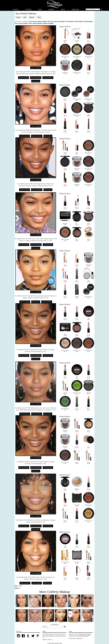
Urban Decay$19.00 (65, 67)
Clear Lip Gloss (33, 21)
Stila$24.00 (65, 259)
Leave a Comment (36, 68)
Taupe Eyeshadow (38, 23)
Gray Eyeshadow (37, 583)
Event (16, 23)
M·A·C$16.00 (77, 218)
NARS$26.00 (77, 572)
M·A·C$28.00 (65, 572)
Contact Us (50, 640)
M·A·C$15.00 (89, 35)
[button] (94, 10)
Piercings (75, 10)
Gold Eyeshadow (79, 21)
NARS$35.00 (65, 329)
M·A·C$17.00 (65, 109)
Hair (40, 10)
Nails (63, 10)
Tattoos (28, 10)
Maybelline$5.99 (77, 483)
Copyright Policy (79, 638)
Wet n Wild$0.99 (77, 499)
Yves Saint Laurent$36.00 (65, 557)
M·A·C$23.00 (65, 125)
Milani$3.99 (89, 234)
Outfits (16, 10)
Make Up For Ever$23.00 (77, 93)
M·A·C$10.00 (77, 147)
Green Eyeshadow (23, 23)
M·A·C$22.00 (65, 93)
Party (30, 23)
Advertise (45, 640)
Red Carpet (51, 21)
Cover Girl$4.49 (77, 35)
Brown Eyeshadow (60, 21)
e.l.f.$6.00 (89, 441)
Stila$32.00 (89, 275)
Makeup (51, 10)
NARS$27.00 (89, 125)
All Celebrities (54, 624)
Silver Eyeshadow (47, 302)
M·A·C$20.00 (77, 125)
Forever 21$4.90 (77, 202)
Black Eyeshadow (43, 21)
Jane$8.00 (89, 313)
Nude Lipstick (70, 21)
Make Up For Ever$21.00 (65, 51)
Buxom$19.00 (65, 147)
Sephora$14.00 (77, 291)
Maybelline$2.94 (65, 218)
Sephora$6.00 (65, 35)
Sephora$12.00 (89, 109)
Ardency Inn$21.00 (89, 387)
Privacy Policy (72, 638)
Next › (17, 588)
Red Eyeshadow (88, 21)
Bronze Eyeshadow (48, 23)
